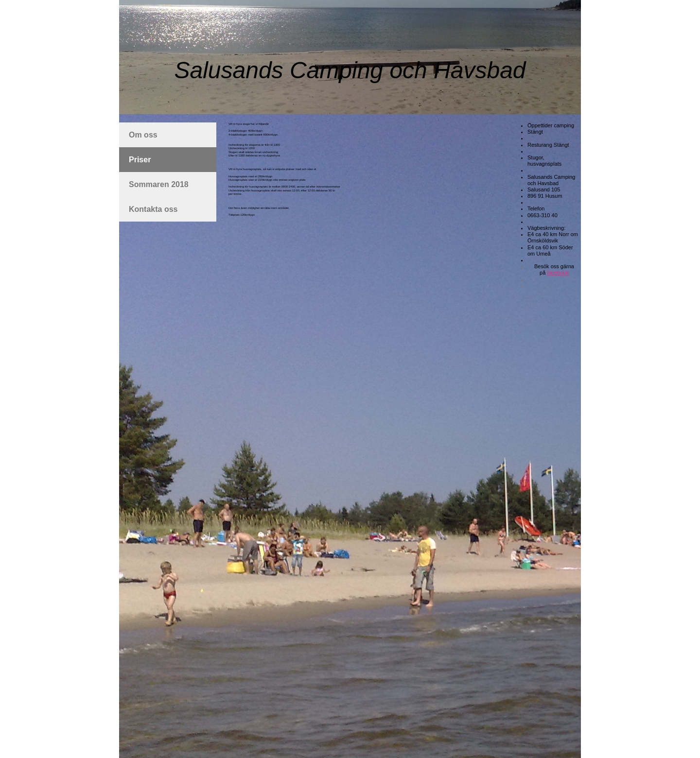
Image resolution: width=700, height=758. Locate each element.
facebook (558, 273)
